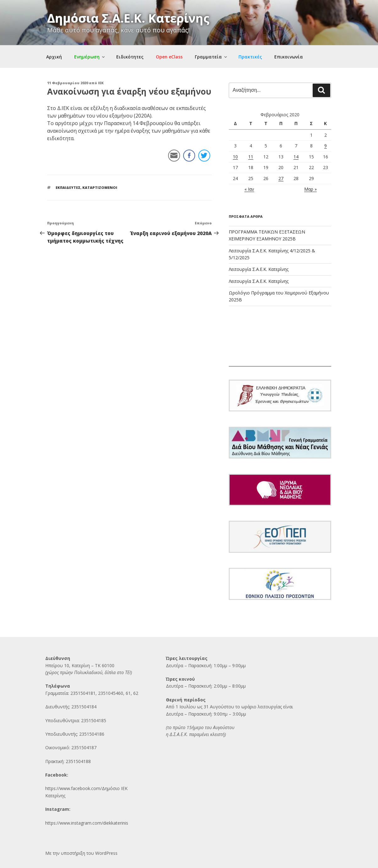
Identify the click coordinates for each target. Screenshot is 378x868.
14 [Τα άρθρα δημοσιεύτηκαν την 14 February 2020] (296, 157)
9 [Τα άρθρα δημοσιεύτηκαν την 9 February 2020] (326, 146)
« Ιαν (249, 189)
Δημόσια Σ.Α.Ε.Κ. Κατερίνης (128, 18)
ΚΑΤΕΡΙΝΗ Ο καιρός (280, 343)
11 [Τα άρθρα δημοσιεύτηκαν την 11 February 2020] (251, 157)
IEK (101, 83)
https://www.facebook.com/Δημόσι (81, 788)
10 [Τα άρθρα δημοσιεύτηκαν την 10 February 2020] (235, 157)
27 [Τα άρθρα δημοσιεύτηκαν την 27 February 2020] (281, 178)
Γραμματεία (211, 57)
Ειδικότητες (130, 57)
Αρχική (54, 57)
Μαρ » (310, 189)
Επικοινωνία (289, 57)
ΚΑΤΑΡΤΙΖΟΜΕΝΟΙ (100, 187)
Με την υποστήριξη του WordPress (81, 853)
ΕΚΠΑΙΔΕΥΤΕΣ (68, 187)
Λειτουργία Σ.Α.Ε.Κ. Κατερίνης (259, 269)
